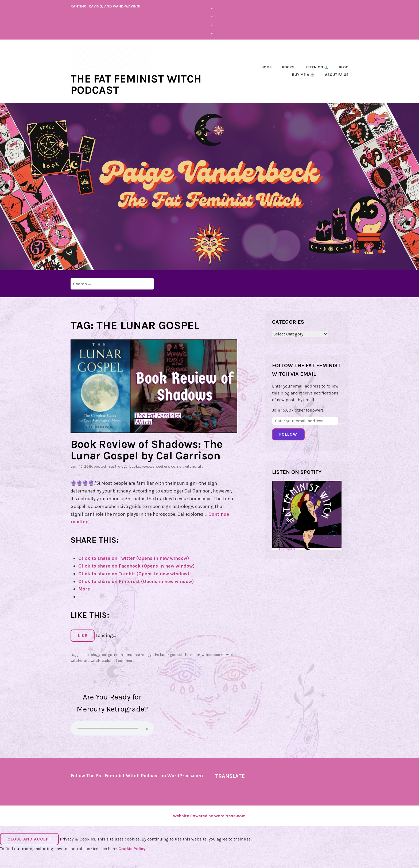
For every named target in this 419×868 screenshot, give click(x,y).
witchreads (100, 660)
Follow (288, 434)
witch (231, 654)
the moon (192, 654)
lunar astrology (138, 654)
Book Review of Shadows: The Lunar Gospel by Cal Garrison (149, 449)
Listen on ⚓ (317, 67)
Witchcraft (194, 466)
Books (288, 67)
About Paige (337, 74)
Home (267, 67)
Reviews (148, 466)
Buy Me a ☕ (303, 74)
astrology (119, 466)
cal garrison (112, 654)
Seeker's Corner (169, 466)
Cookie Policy (132, 854)
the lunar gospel (167, 654)
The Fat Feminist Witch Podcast (138, 84)
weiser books (213, 654)
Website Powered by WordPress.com (209, 822)
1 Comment (125, 660)
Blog (344, 67)
